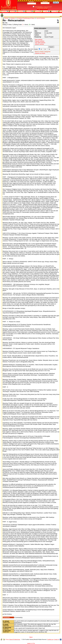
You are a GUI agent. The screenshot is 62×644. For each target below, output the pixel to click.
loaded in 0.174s (31, 643)
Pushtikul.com (50, 640)
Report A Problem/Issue (15, 640)
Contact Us (57, 640)
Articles (13, 18)
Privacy (7, 640)
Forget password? (48, 7)
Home (6, 18)
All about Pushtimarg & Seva (26, 18)
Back (31, 637)
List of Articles (41, 18)
